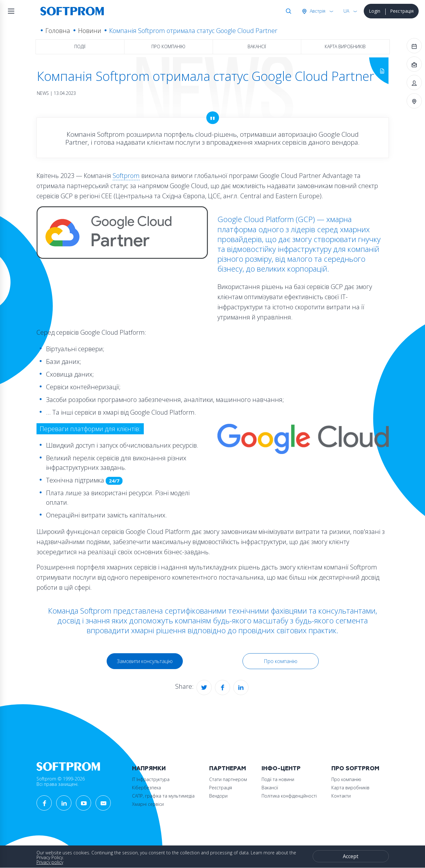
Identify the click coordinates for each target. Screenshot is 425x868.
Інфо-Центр (281, 769)
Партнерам (228, 769)
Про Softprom (355, 769)
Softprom (126, 176)
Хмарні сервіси (148, 804)
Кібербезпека (146, 788)
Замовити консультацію (145, 661)
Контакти (341, 796)
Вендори (218, 796)
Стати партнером (228, 779)
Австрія (317, 11)
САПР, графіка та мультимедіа (163, 796)
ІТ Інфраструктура (151, 779)
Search (287, 11)
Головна (58, 31)
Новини (90, 31)
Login (375, 11)
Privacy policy (50, 862)
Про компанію (168, 46)
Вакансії (257, 46)
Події (80, 46)
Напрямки (149, 769)
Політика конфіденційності (289, 796)
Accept (351, 856)
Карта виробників (345, 46)
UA (346, 11)
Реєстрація (402, 11)
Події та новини (278, 779)
